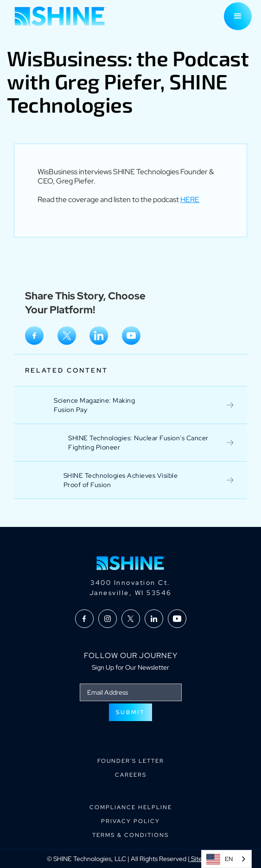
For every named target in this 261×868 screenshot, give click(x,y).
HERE (190, 200)
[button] (238, 16)
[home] (58, 16)
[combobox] (226, 859)
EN (220, 859)
